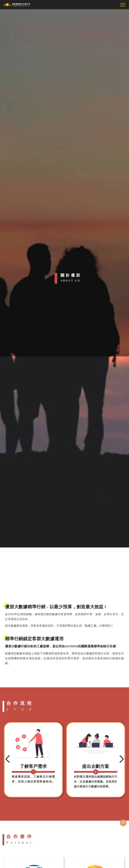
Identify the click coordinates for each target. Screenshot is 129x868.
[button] (7, 759)
